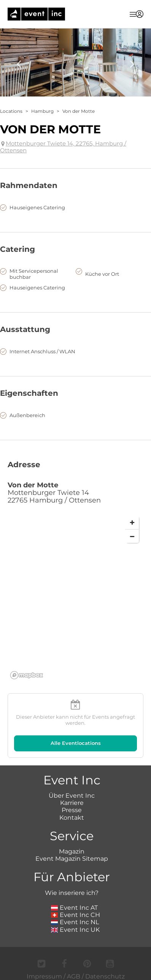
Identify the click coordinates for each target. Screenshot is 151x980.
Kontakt (72, 818)
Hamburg (42, 111)
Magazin (72, 851)
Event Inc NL (75, 922)
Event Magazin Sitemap (72, 859)
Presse (72, 810)
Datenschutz (105, 976)
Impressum (44, 976)
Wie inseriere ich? (72, 893)
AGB (74, 976)
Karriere (72, 803)
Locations (11, 111)
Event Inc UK (75, 930)
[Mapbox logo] (27, 675)
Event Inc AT (75, 908)
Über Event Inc (72, 796)
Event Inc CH (76, 915)
